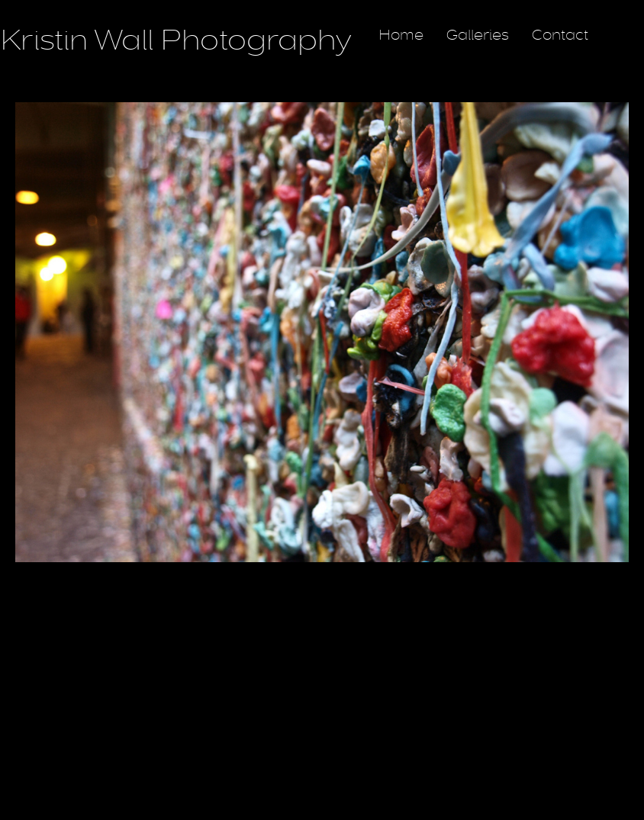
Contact (560, 35)
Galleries (478, 35)
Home (401, 35)
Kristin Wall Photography (176, 40)
